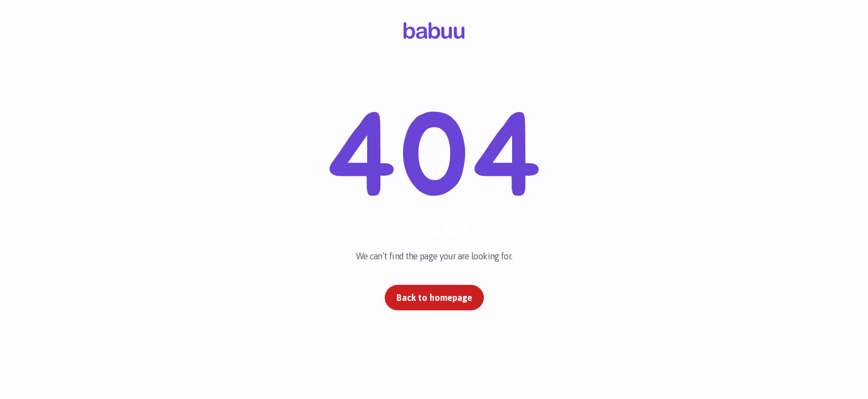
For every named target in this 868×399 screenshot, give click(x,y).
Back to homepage (434, 298)
